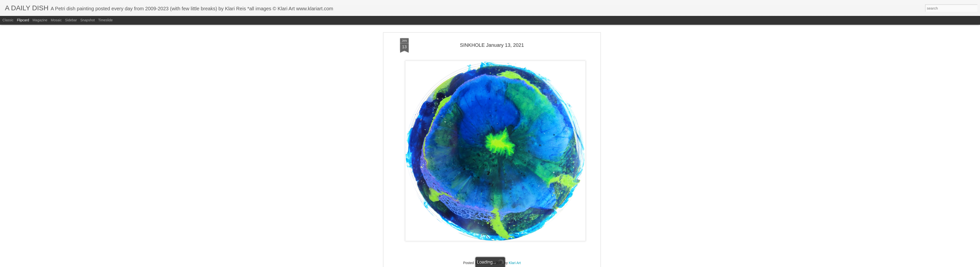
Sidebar (71, 20)
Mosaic (56, 20)
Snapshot (88, 20)
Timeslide (105, 20)
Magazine (40, 20)
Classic (8, 20)
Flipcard (23, 20)
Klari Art (515, 218)
